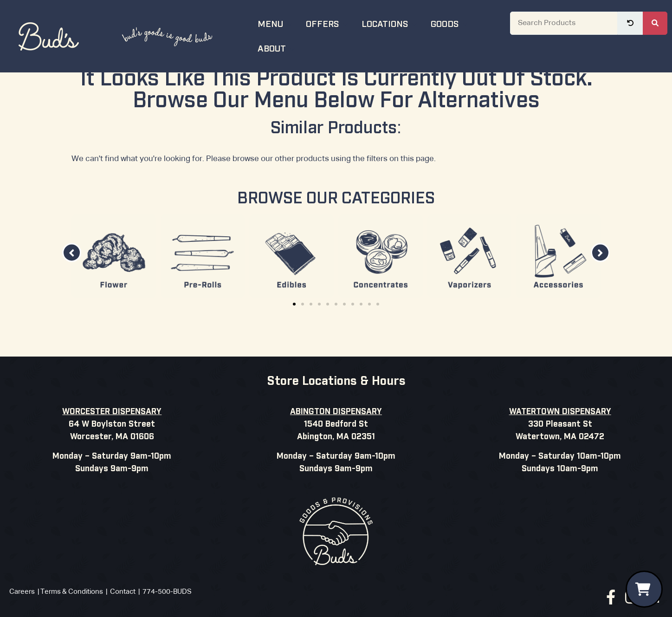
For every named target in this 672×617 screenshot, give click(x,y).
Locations (391, 23)
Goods (450, 23)
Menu (276, 23)
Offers (328, 23)
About (278, 48)
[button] (72, 279)
